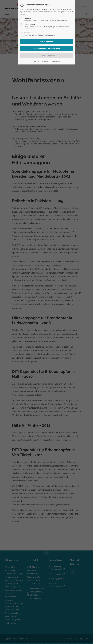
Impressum (46, 61)
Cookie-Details (55, 61)
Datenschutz (37, 61)
